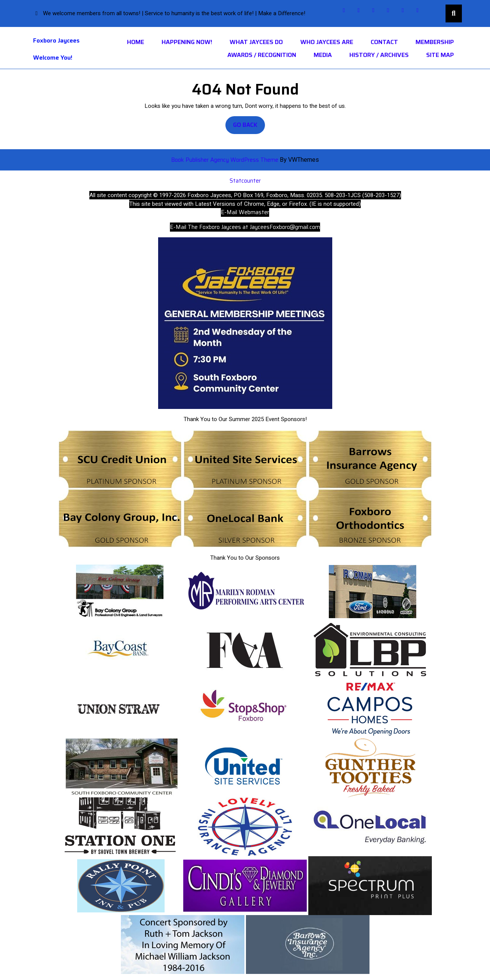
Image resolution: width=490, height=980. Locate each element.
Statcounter (245, 181)
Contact (384, 42)
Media (323, 55)
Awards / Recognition (262, 55)
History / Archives (379, 55)
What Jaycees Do (256, 42)
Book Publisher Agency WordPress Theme (225, 160)
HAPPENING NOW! (187, 42)
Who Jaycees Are (327, 42)
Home (136, 42)
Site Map (440, 55)
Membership (435, 42)
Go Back (249, 127)
